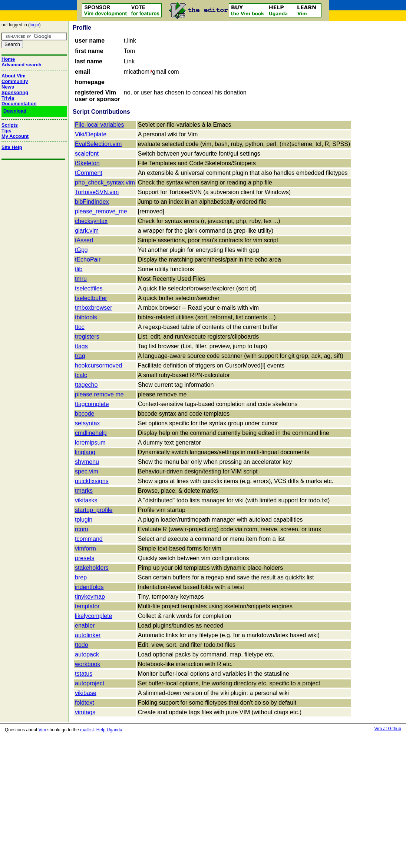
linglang (85, 452)
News (8, 87)
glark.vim (87, 231)
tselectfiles (89, 288)
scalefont (87, 154)
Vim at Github (387, 729)
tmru (81, 279)
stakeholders (92, 568)
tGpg (81, 250)
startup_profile (94, 510)
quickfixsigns (92, 481)
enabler (85, 626)
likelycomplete (93, 616)
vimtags (85, 712)
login (34, 25)
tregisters (87, 337)
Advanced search (22, 65)
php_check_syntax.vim (105, 182)
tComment (89, 173)
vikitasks (86, 500)
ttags (81, 346)
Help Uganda (109, 730)
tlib (79, 269)
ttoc (80, 327)
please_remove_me (101, 211)
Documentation (19, 104)
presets (85, 558)
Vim (42, 730)
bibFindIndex (92, 202)
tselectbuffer (91, 298)
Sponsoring (15, 92)
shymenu (87, 462)
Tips (6, 131)
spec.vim (87, 471)
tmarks (84, 491)
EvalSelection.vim (98, 144)
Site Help (12, 147)
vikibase (86, 693)
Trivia (8, 98)
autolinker (88, 635)
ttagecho (86, 385)
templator (87, 606)
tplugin (84, 520)
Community (15, 81)
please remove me (99, 394)
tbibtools (86, 317)
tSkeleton (87, 163)
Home (8, 59)
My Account (15, 136)
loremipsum (90, 443)
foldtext (85, 703)
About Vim (14, 76)
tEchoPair (88, 260)
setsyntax (88, 423)
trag (80, 356)
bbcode (85, 414)
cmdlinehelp (91, 433)
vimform (85, 548)
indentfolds (89, 587)
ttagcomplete (92, 404)
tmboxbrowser (93, 308)
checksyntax (91, 221)
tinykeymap (90, 597)
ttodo (82, 645)
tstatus (84, 674)
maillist (87, 730)
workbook (88, 664)
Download (15, 111)
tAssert (84, 240)
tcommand (89, 539)
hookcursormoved (98, 365)
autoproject (90, 683)
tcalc (81, 375)
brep (81, 577)
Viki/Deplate (91, 134)
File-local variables (100, 125)
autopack (87, 654)
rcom (82, 529)
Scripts (10, 125)
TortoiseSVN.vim (97, 192)
